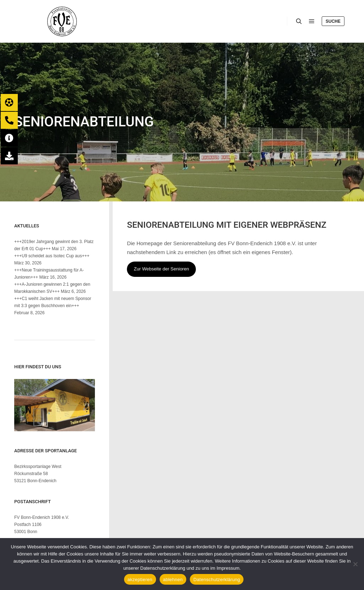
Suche (333, 21)
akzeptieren (140, 580)
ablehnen (173, 580)
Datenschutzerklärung (217, 580)
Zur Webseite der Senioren (162, 269)
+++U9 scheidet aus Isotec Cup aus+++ (52, 256)
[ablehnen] (355, 564)
